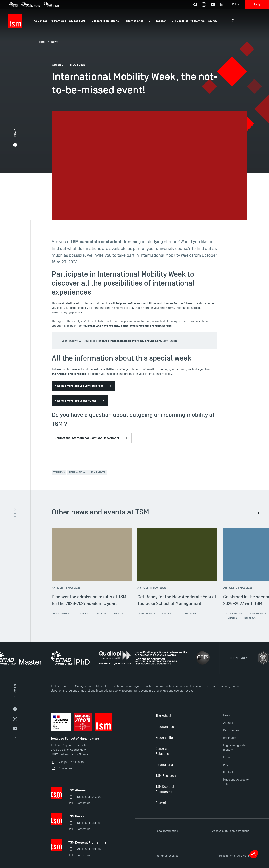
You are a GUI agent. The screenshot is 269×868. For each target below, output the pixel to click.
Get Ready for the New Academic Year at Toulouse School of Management (177, 600)
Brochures (230, 738)
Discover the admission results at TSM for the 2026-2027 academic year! (89, 600)
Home (42, 42)
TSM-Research (166, 776)
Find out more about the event (75, 401)
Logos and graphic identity (235, 747)
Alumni (161, 803)
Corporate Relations (163, 751)
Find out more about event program (79, 386)
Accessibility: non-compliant (231, 831)
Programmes (61, 614)
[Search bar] (233, 21)
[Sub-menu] (257, 21)
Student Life (170, 614)
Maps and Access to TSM (236, 782)
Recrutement (231, 730)
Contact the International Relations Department (87, 438)
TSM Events (98, 472)
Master (119, 614)
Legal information (167, 831)
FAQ (226, 765)
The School (163, 716)
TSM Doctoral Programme (165, 789)
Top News (59, 472)
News (55, 42)
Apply (257, 4)
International (78, 472)
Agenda (228, 723)
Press (227, 757)
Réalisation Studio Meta (234, 856)
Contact (228, 772)
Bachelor (101, 614)
